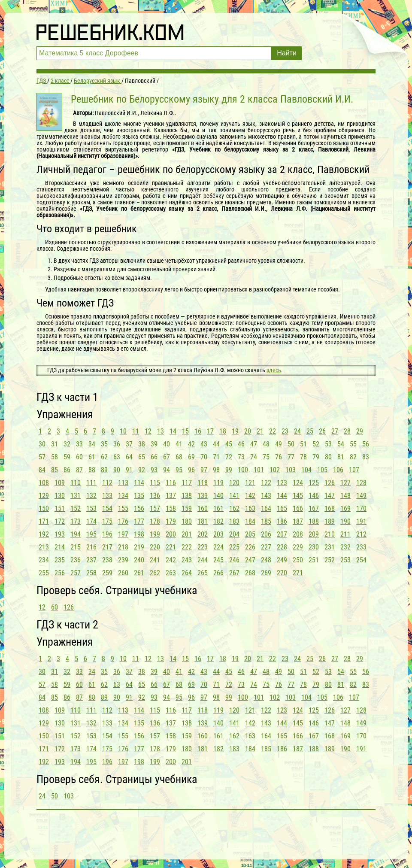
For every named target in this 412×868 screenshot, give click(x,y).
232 (345, 547)
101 (259, 470)
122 (266, 483)
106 (338, 470)
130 (60, 496)
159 (187, 508)
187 (298, 521)
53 (328, 444)
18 (223, 431)
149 (361, 496)
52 (316, 444)
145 (298, 496)
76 (279, 457)
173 (76, 521)
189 (330, 521)
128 (361, 483)
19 (235, 431)
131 (76, 496)
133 (107, 496)
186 (282, 521)
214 (60, 547)
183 (234, 521)
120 (234, 483)
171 (44, 521)
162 (234, 508)
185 (266, 521)
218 (123, 547)
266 (218, 573)
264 (187, 573)
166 (298, 508)
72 (229, 457)
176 (123, 521)
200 (171, 534)
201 (187, 534)
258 (91, 573)
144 (282, 496)
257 (76, 573)
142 (250, 496)
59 (67, 457)
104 (306, 470)
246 (234, 560)
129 (44, 496)
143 (266, 496)
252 (330, 560)
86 (67, 470)
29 (360, 431)
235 (60, 560)
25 (310, 431)
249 (282, 560)
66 (154, 457)
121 (250, 483)
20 (248, 431)
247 (250, 560)
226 (250, 547)
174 (91, 521)
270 (282, 573)
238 (107, 560)
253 (345, 560)
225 (234, 547)
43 (204, 444)
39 (154, 444)
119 (218, 483)
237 (91, 560)
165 (282, 508)
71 (216, 457)
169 (345, 508)
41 (179, 444)
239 (123, 560)
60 (79, 457)
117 (187, 483)
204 (234, 534)
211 (345, 534)
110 (76, 483)
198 (139, 534)
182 (218, 521)
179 (171, 521)
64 (129, 457)
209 (314, 534)
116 (171, 483)
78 (303, 457)
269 (266, 573)
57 (42, 457)
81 (341, 457)
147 (330, 496)
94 (167, 470)
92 (142, 470)
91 (129, 470)
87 (79, 470)
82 (353, 457)
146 (314, 496)
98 (216, 470)
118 (203, 483)
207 (282, 534)
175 (107, 521)
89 (104, 470)
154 (107, 508)
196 (107, 534)
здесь (274, 370)
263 (171, 573)
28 (347, 431)
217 (107, 547)
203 (218, 534)
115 (155, 483)
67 (167, 457)
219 (139, 547)
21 (260, 431)
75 (266, 457)
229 (298, 547)
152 (76, 508)
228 (282, 547)
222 (187, 547)
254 (361, 560)
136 (155, 496)
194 (76, 534)
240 (139, 560)
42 (191, 444)
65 (142, 457)
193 (60, 534)
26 (322, 431)
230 (314, 547)
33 (79, 444)
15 (185, 431)
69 (191, 457)
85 (55, 470)
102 (275, 470)
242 (171, 560)
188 (314, 521)
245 (218, 560)
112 (107, 483)
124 (298, 483)
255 (44, 573)
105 (322, 470)
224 (218, 547)
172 (60, 521)
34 (92, 444)
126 (330, 483)
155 (123, 508)
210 (330, 534)
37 (129, 444)
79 (316, 457)
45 (229, 444)
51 (303, 444)
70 (204, 457)
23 (285, 431)
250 (298, 560)
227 (266, 547)
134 (123, 496)
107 (354, 470)
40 (167, 444)
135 (139, 496)
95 (179, 470)
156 (139, 508)
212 (361, 534)
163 (250, 508)
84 (42, 470)
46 (241, 444)
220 (155, 547)
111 (91, 483)
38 (142, 444)
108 (44, 483)
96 (191, 470)
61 (92, 457)
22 (273, 431)
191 (361, 521)
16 (198, 431)
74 (254, 457)
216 (91, 547)
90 (117, 470)
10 (123, 431)
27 (335, 431)
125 (314, 483)
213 (44, 547)
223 (203, 547)
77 (291, 457)
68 (179, 457)
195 (91, 534)
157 (155, 508)
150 (44, 508)
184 (250, 521)
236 (76, 560)
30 (42, 444)
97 (204, 470)
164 (266, 508)
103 (291, 470)
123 (282, 483)
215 (76, 547)
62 (104, 457)
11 (136, 431)
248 (266, 560)
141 (234, 496)
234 (44, 560)
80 (328, 457)
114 (139, 483)
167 (314, 508)
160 (203, 508)
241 (155, 560)
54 (341, 444)
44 (216, 444)
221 (171, 547)
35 (104, 444)
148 (345, 496)
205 (250, 534)
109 (60, 483)
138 (187, 496)
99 (229, 470)
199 (155, 534)
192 (44, 534)
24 (297, 431)
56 (366, 444)
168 (330, 508)
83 (366, 457)
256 (60, 573)
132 (91, 496)
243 (187, 560)
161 (218, 508)
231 (330, 547)
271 (298, 573)
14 (173, 431)
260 (123, 573)
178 (155, 521)
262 (155, 573)
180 (187, 521)
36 (117, 444)
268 (250, 573)
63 (117, 457)
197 (123, 534)
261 (139, 573)
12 (148, 431)
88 (92, 470)
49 (279, 444)
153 (91, 508)
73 (241, 457)
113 (123, 483)
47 (254, 444)
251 (314, 560)
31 (55, 444)
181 (203, 521)
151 (60, 508)
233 (361, 547)
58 (55, 457)
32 (67, 444)
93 (154, 470)
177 (139, 521)
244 (203, 560)
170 (361, 508)
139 (203, 496)
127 (345, 483)
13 (161, 431)
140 (218, 496)
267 (234, 573)
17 (210, 431)
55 (353, 444)
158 (171, 508)
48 (266, 444)
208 (298, 534)
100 (243, 470)
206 (266, 534)
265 (203, 573)
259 (107, 573)
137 (171, 496)
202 (203, 534)
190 (345, 521)
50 (291, 444)
